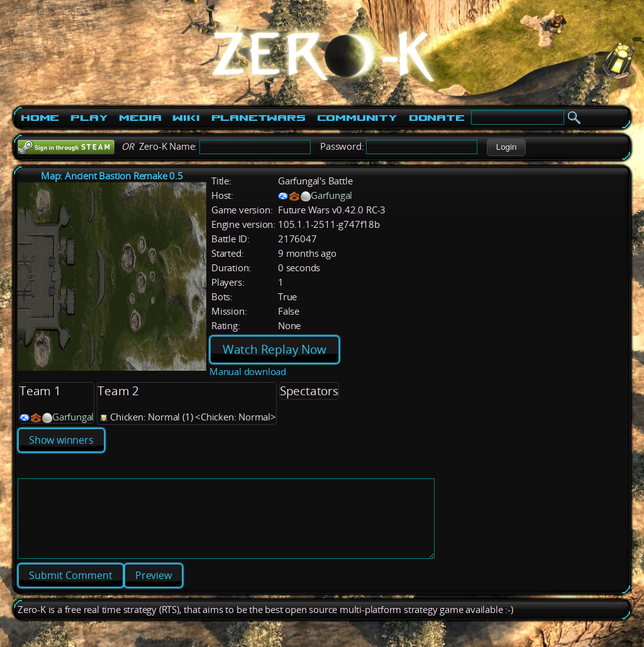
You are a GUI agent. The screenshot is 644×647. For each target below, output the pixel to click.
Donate (437, 118)
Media (140, 118)
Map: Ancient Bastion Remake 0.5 (112, 176)
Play (89, 118)
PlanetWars (258, 118)
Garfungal (331, 195)
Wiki (186, 118)
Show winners (61, 440)
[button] (506, 147)
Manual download (248, 372)
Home (40, 118)
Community (357, 118)
